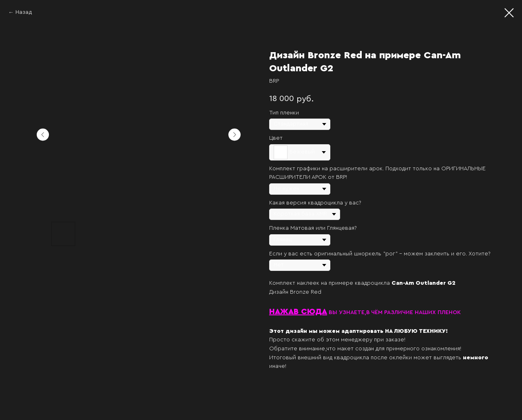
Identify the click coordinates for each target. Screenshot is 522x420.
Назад (24, 12)
